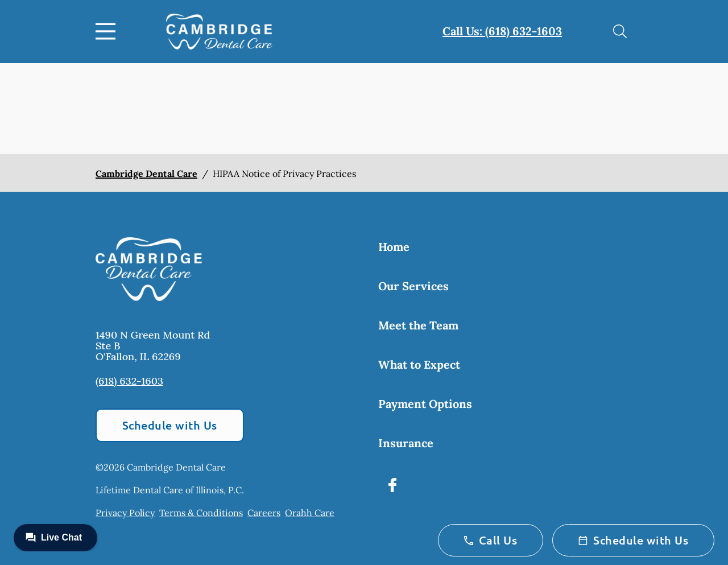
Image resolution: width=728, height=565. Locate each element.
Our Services (413, 286)
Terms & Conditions (201, 513)
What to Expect (419, 364)
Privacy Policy (125, 513)
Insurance (406, 443)
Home (394, 247)
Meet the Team (418, 325)
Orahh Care (310, 513)
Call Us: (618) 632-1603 (502, 31)
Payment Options (425, 404)
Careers (264, 513)
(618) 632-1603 (129, 381)
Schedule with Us (170, 425)
